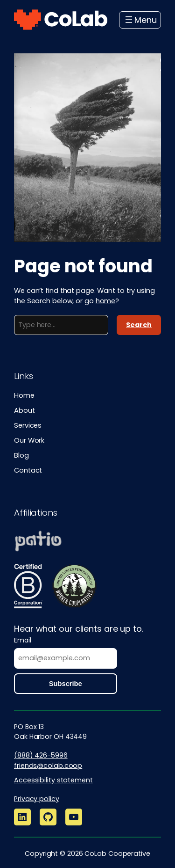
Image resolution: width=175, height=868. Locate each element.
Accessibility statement (53, 780)
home (106, 301)
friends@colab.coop (48, 766)
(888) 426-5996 (41, 755)
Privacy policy (37, 799)
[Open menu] (140, 20)
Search (139, 325)
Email (23, 640)
